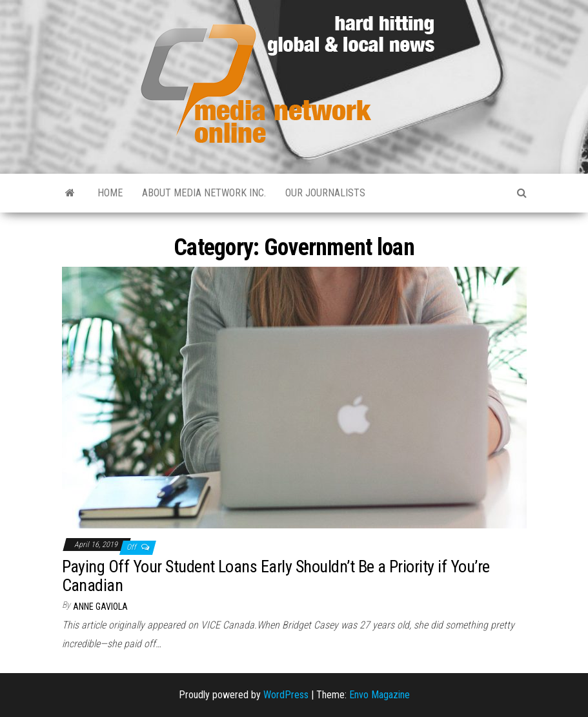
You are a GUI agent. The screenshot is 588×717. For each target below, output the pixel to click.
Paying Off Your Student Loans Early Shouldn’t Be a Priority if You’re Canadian (276, 576)
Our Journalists (325, 193)
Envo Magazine (380, 695)
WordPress (286, 695)
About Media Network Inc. (204, 193)
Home (110, 193)
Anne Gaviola (100, 607)
